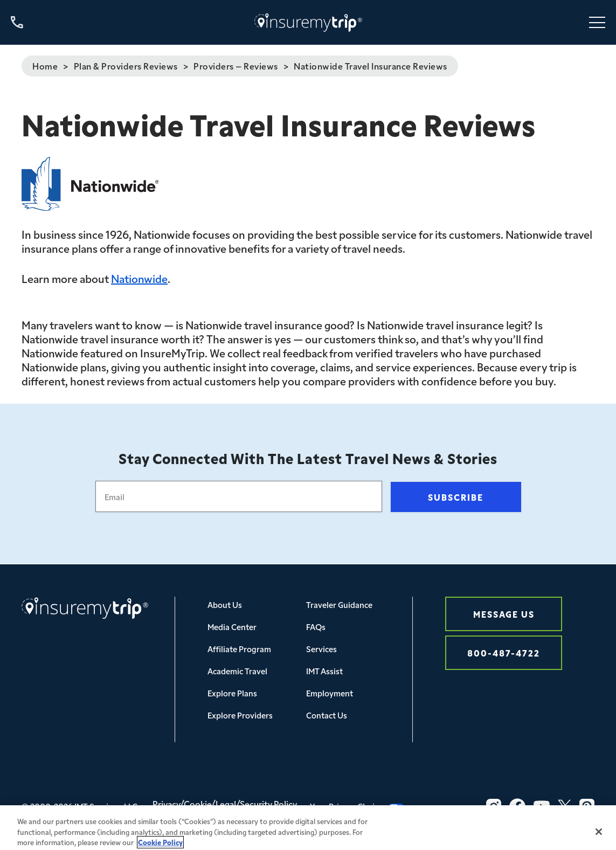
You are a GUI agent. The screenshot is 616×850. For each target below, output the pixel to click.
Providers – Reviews (236, 66)
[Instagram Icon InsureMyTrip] (494, 806)
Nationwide (139, 278)
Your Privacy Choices (357, 806)
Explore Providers (240, 715)
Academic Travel (237, 671)
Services (321, 649)
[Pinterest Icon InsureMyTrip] (587, 806)
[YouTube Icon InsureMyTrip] (542, 806)
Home (45, 66)
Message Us (504, 614)
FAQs (316, 627)
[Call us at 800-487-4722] (17, 22)
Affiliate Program (239, 649)
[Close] (599, 837)
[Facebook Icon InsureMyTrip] (517, 806)
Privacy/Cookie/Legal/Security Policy (225, 804)
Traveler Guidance (339, 604)
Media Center (232, 627)
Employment (330, 693)
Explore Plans (232, 693)
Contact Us (327, 715)
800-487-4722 (504, 652)
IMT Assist (324, 671)
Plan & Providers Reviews (126, 66)
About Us (225, 604)
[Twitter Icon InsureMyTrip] (565, 806)
